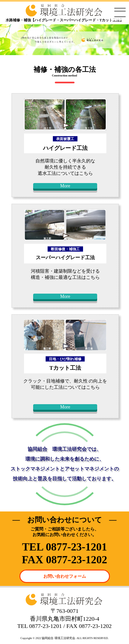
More (65, 186)
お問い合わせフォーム (65, 576)
